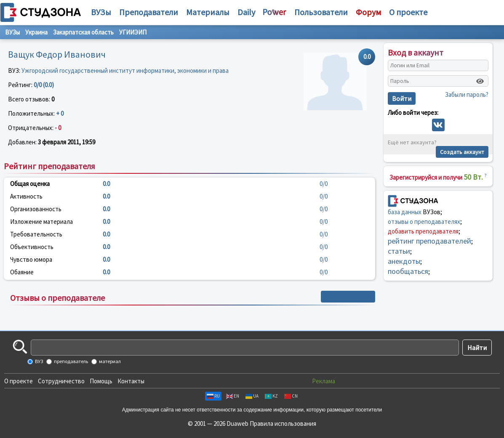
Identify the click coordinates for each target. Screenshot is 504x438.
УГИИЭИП (133, 32)
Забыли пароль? (467, 94)
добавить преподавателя (423, 231)
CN (291, 396)
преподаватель (71, 361)
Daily (246, 12)
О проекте (19, 381)
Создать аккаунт (462, 152)
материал (109, 361)
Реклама (324, 381)
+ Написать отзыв (348, 297)
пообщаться (408, 271)
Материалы (208, 12)
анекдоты (404, 261)
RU (213, 396)
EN (233, 396)
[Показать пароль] (480, 81)
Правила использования (283, 423)
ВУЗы (101, 12)
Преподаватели (149, 12)
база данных (405, 212)
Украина (36, 32)
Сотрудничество (61, 381)
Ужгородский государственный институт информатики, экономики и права (125, 70)
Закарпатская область (83, 32)
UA (252, 396)
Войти (402, 98)
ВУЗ (39, 361)
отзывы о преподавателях (424, 222)
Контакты (131, 381)
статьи (399, 251)
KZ (271, 396)
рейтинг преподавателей (429, 241)
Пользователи (321, 12)
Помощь (101, 381)
